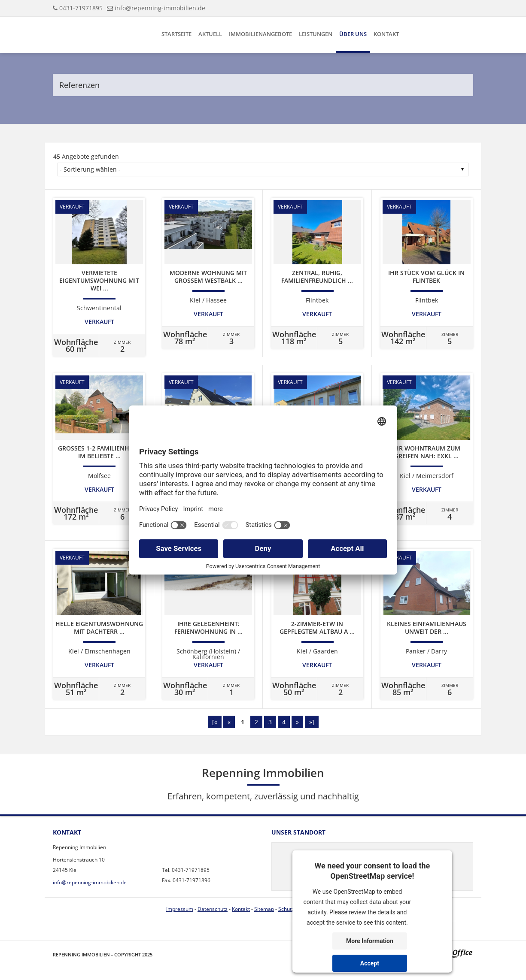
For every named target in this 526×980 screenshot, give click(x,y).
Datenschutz (213, 909)
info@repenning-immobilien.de (160, 8)
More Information (370, 941)
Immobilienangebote (260, 34)
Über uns (353, 34)
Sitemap (264, 909)
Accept (370, 963)
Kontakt (386, 34)
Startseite (176, 34)
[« (215, 722)
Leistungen (316, 34)
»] (312, 722)
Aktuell (210, 34)
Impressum (180, 909)
